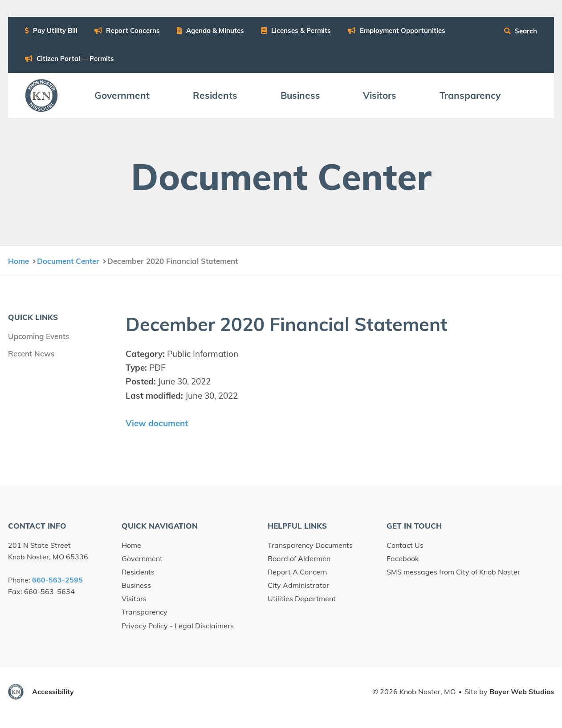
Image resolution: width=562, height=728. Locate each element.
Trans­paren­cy (470, 95)
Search (521, 31)
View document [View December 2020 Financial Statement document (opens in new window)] (157, 423)
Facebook (403, 558)
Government (142, 558)
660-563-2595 (57, 580)
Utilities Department (302, 599)
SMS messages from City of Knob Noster (453, 572)
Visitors (134, 599)
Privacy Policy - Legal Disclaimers (178, 626)
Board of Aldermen (299, 558)
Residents (138, 572)
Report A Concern (297, 572)
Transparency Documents (310, 545)
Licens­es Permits (296, 30)
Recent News (31, 354)
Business (136, 585)
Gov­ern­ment (122, 95)
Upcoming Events (39, 336)
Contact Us (405, 545)
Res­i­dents (215, 95)
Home (131, 545)
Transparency (145, 612)
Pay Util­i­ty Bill (51, 30)
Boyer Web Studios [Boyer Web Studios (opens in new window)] (522, 692)
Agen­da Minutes (210, 30)
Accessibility (53, 692)
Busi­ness (300, 95)
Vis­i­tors (380, 95)
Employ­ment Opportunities (397, 30)
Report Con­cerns (127, 30)
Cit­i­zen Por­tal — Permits (70, 59)
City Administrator (298, 585)
